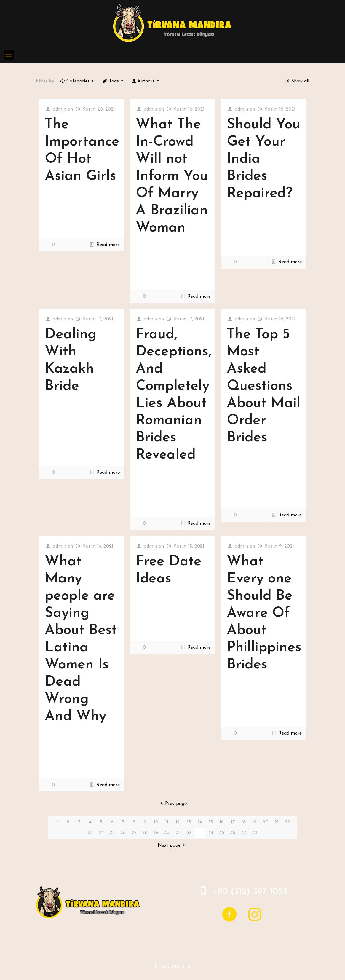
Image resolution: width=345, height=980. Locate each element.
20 (266, 822)
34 (211, 833)
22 (287, 822)
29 (156, 833)
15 (211, 822)
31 (178, 833)
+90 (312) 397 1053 (250, 892)
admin (59, 109)
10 (156, 822)
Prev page (172, 804)
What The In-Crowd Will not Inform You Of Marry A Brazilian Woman (172, 176)
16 (222, 822)
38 (255, 833)
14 (200, 822)
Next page (172, 845)
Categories (77, 81)
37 (244, 833)
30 (167, 833)
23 (90, 833)
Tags (113, 81)
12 (178, 822)
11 (167, 822)
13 (189, 822)
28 (145, 833)
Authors (146, 81)
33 (200, 833)
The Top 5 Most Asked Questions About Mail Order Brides (263, 386)
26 (123, 833)
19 (255, 822)
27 (134, 833)
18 (244, 822)
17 (233, 822)
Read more (108, 245)
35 (222, 833)
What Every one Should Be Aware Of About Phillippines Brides (264, 613)
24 (101, 833)
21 (277, 822)
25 (112, 833)
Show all (297, 81)
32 (189, 833)
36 (233, 833)
